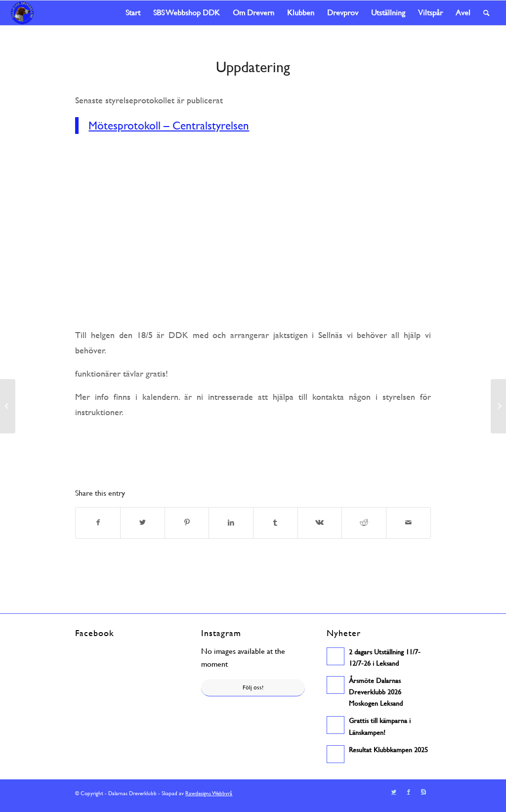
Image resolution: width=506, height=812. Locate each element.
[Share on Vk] (320, 523)
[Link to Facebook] (409, 797)
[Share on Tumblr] (275, 523)
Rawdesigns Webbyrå (207, 798)
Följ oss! (253, 688)
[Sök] (486, 13)
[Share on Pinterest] (187, 523)
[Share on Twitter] (143, 523)
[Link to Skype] (423, 797)
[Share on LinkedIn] (231, 523)
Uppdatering (253, 67)
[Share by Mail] (408, 523)
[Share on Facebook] (98, 523)
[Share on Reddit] (364, 523)
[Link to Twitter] (394, 797)
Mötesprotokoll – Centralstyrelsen (165, 126)
